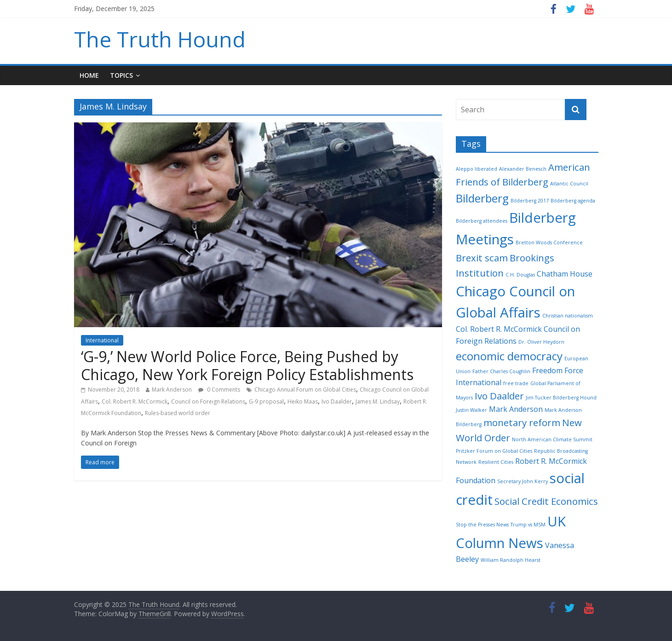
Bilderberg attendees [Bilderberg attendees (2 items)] (482, 221)
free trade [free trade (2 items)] (516, 383)
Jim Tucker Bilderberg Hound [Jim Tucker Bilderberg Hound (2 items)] (561, 398)
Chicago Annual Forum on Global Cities (305, 390)
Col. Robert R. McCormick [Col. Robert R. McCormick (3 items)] (499, 329)
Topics (121, 75)
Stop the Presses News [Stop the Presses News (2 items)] (482, 525)
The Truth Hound (160, 39)
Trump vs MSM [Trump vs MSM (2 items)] (528, 525)
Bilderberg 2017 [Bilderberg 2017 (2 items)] (530, 201)
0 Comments (219, 390)
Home (89, 75)
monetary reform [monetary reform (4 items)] (522, 422)
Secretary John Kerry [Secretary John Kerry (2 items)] (523, 481)
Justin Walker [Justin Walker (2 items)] (471, 410)
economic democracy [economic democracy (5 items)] (509, 356)
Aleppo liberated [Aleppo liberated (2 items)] (477, 169)
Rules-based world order (178, 413)
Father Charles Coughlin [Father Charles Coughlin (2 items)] (501, 371)
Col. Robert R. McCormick (135, 401)
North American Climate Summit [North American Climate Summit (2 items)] (552, 439)
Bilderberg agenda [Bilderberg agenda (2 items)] (573, 201)
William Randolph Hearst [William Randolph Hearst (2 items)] (511, 560)
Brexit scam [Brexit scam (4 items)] (482, 258)
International (102, 340)
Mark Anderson (172, 390)
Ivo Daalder (337, 401)
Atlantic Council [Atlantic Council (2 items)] (569, 184)
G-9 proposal (266, 401)
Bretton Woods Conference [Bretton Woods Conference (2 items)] (549, 243)
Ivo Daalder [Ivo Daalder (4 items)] (499, 396)
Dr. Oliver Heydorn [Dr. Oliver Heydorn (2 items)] (541, 342)
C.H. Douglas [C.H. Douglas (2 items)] (520, 275)
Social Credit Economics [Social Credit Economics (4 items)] (546, 501)
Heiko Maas (303, 401)
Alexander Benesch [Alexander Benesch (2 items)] (523, 169)
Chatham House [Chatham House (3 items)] (565, 274)
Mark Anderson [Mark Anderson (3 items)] (516, 409)
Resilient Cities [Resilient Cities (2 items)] (496, 462)
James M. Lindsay (378, 401)
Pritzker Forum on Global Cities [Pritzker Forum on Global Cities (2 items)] (494, 451)
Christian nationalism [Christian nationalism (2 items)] (568, 316)
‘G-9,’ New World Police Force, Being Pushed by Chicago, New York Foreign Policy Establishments (247, 365)
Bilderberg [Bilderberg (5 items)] (482, 198)
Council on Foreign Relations (208, 401)
